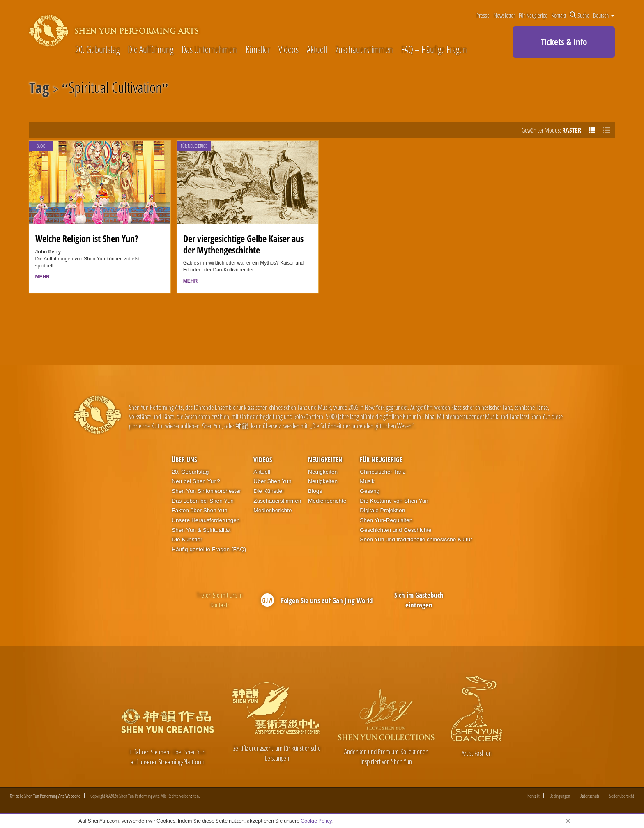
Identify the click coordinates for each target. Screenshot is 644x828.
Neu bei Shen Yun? (196, 481)
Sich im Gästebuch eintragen (419, 600)
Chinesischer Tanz (383, 472)
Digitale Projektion (382, 510)
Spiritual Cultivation (115, 89)
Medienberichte (273, 510)
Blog (41, 146)
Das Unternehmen (209, 50)
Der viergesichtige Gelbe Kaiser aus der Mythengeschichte (243, 244)
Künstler (258, 50)
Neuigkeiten (325, 460)
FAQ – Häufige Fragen (434, 50)
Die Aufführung (151, 50)
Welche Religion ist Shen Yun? (87, 238)
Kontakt (559, 15)
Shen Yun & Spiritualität (201, 530)
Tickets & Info (564, 42)
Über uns (184, 460)
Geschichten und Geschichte (396, 530)
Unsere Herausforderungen (206, 520)
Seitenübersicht (622, 796)
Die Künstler (187, 539)
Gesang (370, 491)
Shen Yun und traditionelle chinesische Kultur (416, 539)
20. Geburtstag (97, 50)
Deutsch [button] (604, 15)
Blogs (315, 491)
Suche (580, 15)
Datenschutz (589, 796)
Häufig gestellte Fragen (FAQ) (209, 549)
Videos (289, 50)
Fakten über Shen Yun (200, 510)
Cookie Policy (316, 821)
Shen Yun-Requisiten (386, 520)
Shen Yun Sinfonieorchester (206, 491)
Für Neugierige (533, 15)
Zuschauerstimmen (364, 50)
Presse (483, 15)
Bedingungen (560, 796)
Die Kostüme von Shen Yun (394, 501)
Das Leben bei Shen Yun (203, 501)
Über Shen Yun (272, 481)
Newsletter (504, 15)
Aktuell (317, 50)
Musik (367, 481)
